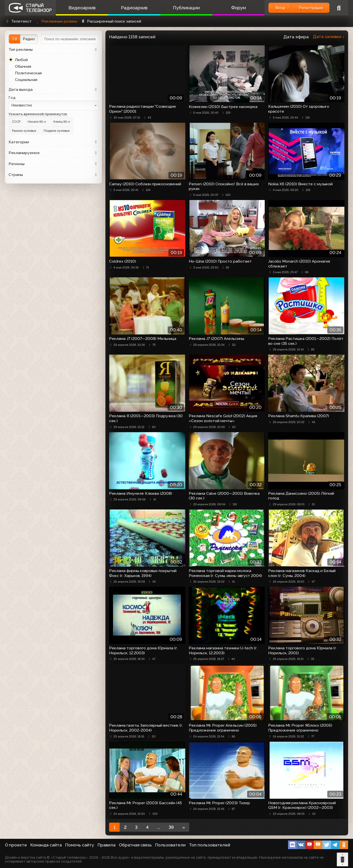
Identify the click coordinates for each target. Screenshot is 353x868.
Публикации (186, 8)
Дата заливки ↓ (329, 37)
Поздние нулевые (57, 131)
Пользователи (170, 845)
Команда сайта (46, 845)
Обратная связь (135, 845)
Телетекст (18, 21)
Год (12, 98)
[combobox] (53, 105)
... (159, 827)
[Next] (184, 827)
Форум (239, 8)
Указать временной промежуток (38, 114)
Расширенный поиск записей (111, 21)
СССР (16, 122)
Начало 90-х (37, 122)
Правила (107, 845)
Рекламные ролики (56, 21)
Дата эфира (296, 37)
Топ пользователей (210, 845)
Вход (280, 8)
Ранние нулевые (24, 131)
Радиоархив (134, 8)
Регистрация (311, 8)
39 (171, 827)
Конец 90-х (62, 122)
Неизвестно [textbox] (22, 105)
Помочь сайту (80, 845)
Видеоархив (82, 8)
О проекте (16, 845)
